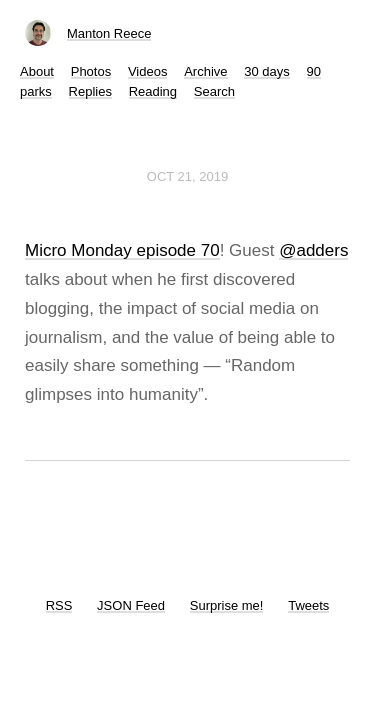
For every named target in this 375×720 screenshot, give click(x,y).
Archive (205, 71)
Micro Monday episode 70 (122, 250)
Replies (90, 91)
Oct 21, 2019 (187, 176)
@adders (313, 250)
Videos (148, 71)
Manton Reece (109, 33)
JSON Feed (131, 605)
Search (214, 91)
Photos (91, 71)
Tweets (308, 605)
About (37, 71)
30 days (267, 71)
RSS (59, 605)
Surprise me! (227, 605)
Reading (153, 91)
